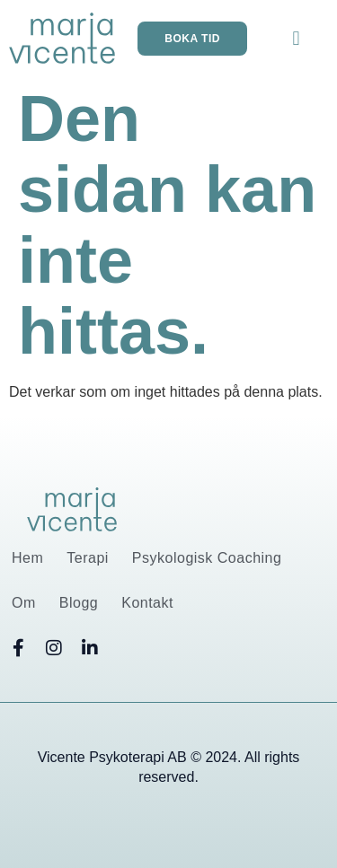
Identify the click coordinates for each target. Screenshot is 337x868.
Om (24, 603)
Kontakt (147, 603)
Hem (27, 558)
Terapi (88, 558)
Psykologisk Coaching (207, 558)
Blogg (79, 603)
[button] (296, 38)
